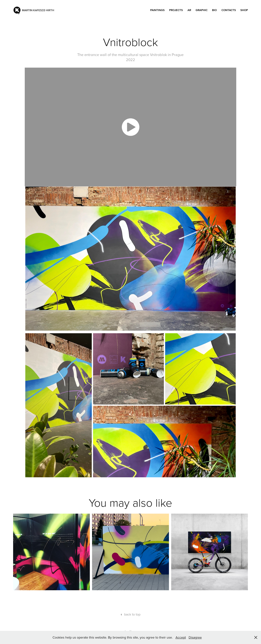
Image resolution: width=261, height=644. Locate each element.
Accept (181, 637)
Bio (214, 10)
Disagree (195, 637)
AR (189, 10)
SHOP (244, 10)
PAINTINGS (157, 10)
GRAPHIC (202, 10)
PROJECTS (176, 10)
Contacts (229, 10)
